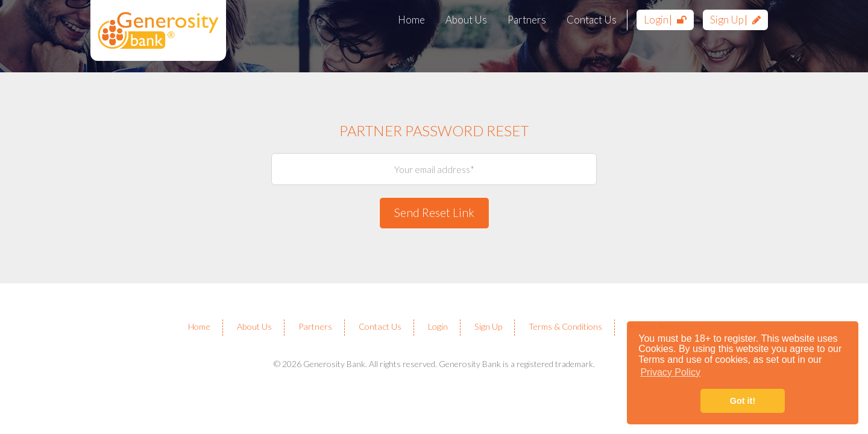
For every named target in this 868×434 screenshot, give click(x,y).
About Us (466, 20)
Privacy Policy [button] (670, 372)
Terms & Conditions (565, 326)
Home (411, 20)
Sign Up (735, 20)
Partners (527, 20)
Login (665, 20)
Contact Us (592, 20)
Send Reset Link (434, 212)
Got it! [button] (743, 401)
